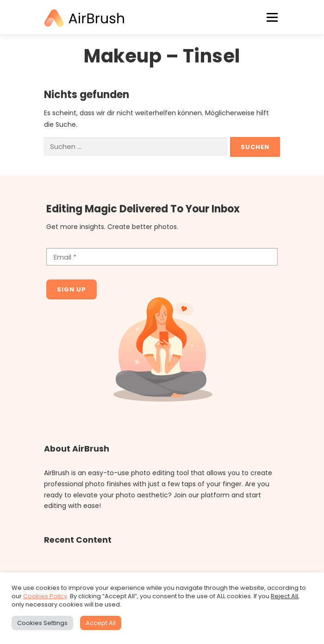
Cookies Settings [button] (42, 623)
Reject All (284, 596)
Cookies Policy (45, 596)
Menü (272, 17)
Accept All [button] (101, 623)
